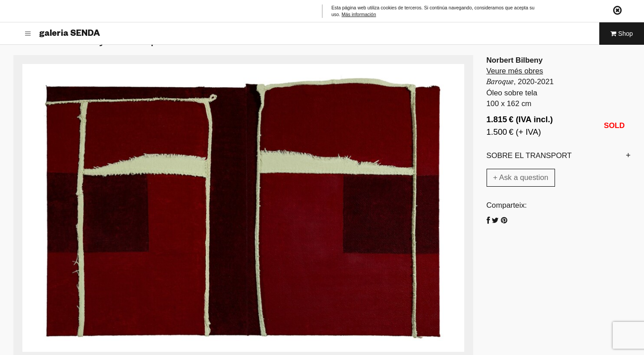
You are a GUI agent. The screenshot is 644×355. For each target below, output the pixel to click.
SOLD (614, 126)
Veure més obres (515, 71)
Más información (359, 14)
